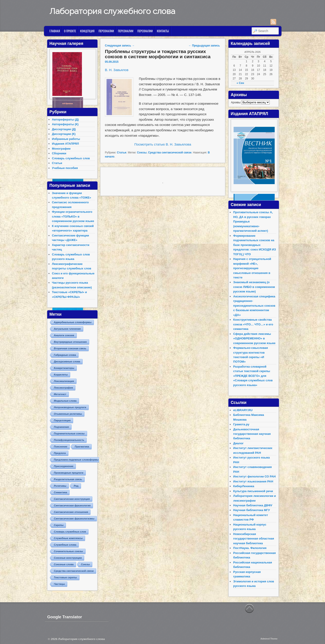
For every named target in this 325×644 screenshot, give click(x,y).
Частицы (59, 584)
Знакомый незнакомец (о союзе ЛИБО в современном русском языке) (254, 287)
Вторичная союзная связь (70, 348)
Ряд (76, 486)
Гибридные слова (65, 355)
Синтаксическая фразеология (72, 505)
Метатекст (60, 394)
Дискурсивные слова (67, 361)
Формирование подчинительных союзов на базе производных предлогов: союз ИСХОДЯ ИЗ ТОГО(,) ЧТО (254, 245)
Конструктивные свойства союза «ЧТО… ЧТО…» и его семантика (253, 324)
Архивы (236, 102)
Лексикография (63, 388)
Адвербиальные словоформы (73, 322)
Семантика (60, 492)
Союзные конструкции (68, 558)
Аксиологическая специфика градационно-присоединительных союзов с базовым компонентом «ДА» (254, 306)
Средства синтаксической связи (170, 153)
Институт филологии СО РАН (254, 476)
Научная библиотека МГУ (252, 510)
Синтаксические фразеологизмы (74, 519)
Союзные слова (64, 564)
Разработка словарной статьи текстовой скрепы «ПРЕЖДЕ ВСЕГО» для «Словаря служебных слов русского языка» (253, 376)
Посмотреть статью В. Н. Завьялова (163, 144)
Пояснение (61, 447)
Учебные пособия (65, 168)
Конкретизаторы (64, 368)
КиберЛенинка (244, 486)
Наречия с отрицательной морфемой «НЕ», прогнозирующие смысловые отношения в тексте (252, 268)
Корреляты (61, 375)
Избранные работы (66, 139)
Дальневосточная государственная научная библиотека (252, 434)
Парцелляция (62, 420)
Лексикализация (64, 381)
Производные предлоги (69, 473)
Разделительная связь (68, 479)
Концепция (87, 31)
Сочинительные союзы (68, 551)
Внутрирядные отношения (70, 342)
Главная (55, 31)
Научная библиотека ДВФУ (253, 505)
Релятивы (60, 486)
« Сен (240, 83)
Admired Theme (269, 639)
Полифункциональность (69, 440)
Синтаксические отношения (71, 512)
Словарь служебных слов (71, 158)
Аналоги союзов (64, 335)
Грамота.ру (241, 424)
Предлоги (60, 453)
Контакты (163, 31)
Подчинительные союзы (69, 433)
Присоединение (64, 466)
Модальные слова (65, 401)
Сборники (59, 153)
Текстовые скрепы (65, 577)
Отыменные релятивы (68, 414)
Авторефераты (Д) (65, 119)
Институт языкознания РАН (253, 481)
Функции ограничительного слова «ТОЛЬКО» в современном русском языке (73, 216)
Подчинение (62, 427)
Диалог (238, 443)
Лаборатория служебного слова (112, 11)
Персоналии (106, 31)
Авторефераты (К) (65, 124)
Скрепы (59, 525)
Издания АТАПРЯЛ (65, 144)
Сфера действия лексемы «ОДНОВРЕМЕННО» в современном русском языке (254, 338)
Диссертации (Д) (64, 129)
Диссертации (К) (64, 134)
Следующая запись (120, 46)
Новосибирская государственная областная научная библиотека (254, 539)
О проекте (70, 31)
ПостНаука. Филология (250, 548)
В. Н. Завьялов (117, 70)
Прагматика (82, 447)
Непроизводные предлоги (70, 407)
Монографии (61, 149)
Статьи (122, 153)
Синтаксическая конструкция (72, 499)
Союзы (142, 153)
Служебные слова (65, 545)
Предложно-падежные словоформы (76, 460)
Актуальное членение (67, 329)
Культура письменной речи (253, 491)
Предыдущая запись (204, 46)
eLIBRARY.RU (243, 410)
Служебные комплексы (68, 538)
